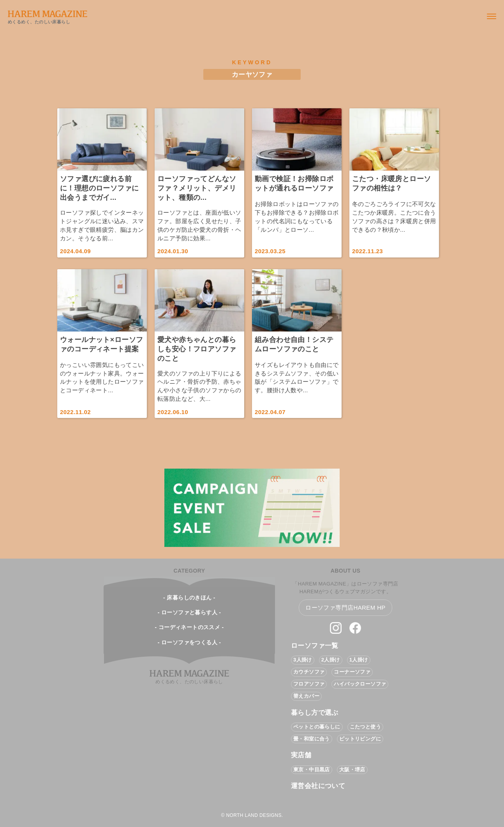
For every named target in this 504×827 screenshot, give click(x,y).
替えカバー (306, 696)
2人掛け (331, 660)
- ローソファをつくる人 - (189, 642)
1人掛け (359, 660)
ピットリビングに (360, 739)
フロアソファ (309, 684)
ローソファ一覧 (315, 646)
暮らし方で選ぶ (315, 713)
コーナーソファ (352, 672)
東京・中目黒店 (312, 770)
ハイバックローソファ (360, 684)
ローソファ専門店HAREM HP (345, 607)
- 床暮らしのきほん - (189, 598)
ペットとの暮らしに (317, 727)
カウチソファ (309, 672)
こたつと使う (365, 727)
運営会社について (318, 786)
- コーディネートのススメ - (189, 627)
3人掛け (303, 660)
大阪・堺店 (352, 770)
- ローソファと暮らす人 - (189, 612)
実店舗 (301, 755)
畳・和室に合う (312, 739)
